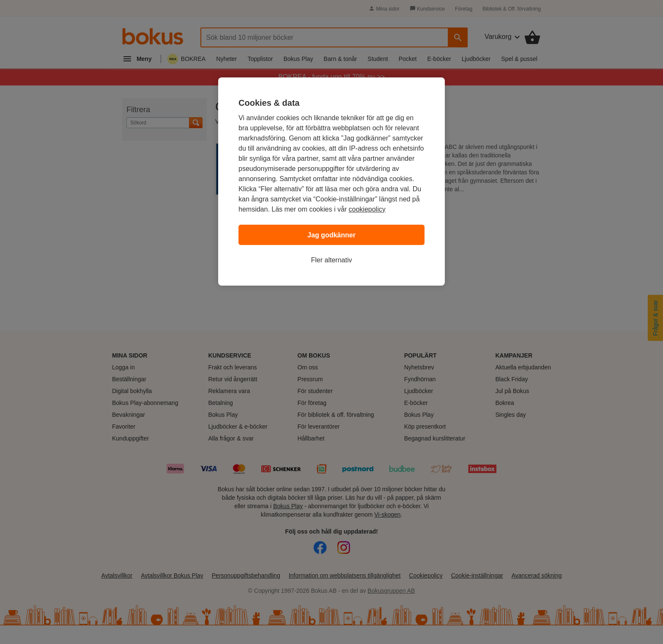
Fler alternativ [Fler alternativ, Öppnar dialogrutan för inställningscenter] (332, 260)
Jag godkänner (331, 235)
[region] (331, 182)
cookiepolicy (367, 209)
